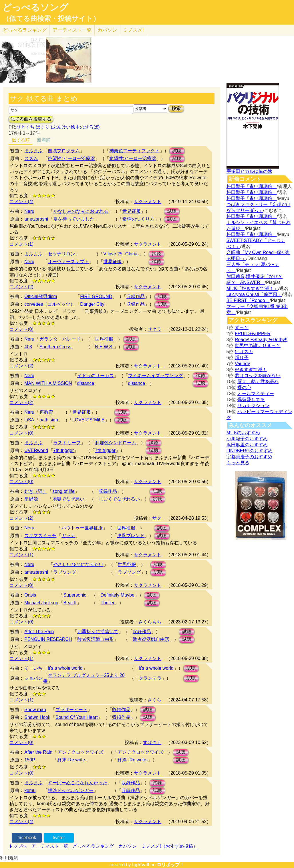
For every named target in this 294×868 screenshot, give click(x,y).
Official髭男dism (41, 296)
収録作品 (136, 296)
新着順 (44, 140)
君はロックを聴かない (258, 376)
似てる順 (21, 140)
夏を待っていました (74, 219)
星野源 (31, 499)
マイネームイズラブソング (156, 376)
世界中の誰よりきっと (258, 346)
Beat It (70, 603)
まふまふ (33, 151)
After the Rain (38, 752)
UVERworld (36, 450)
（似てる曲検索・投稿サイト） (51, 19)
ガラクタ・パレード (60, 339)
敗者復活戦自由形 (96, 639)
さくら (154, 700)
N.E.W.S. (104, 347)
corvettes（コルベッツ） (50, 304)
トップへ (18, 846)
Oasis (30, 595)
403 (28, 347)
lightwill (141, 865)
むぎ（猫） (36, 491)
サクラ (154, 329)
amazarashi (36, 219)
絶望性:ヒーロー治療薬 (71, 158)
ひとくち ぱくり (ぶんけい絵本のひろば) (58, 127)
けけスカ (244, 352)
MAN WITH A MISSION (48, 383)
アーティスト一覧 (50, 846)
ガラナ (68, 536)
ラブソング (65, 572)
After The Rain (39, 632)
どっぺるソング (35, 7)
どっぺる (25, 30)
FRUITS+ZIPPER (253, 334)
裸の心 (244, 388)
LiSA (29, 420)
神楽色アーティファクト (134, 151)
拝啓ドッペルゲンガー (71, 790)
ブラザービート (71, 710)
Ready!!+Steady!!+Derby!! (261, 340)
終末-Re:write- (72, 760)
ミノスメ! (133, 30)
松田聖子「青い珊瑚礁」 (252, 186)
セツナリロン (61, 254)
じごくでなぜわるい (119, 499)
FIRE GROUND (96, 296)
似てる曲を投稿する (31, 119)
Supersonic (75, 595)
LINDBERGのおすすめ (250, 451)
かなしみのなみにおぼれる (81, 211)
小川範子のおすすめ (247, 439)
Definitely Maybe (118, 595)
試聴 (177, 151)
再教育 (46, 412)
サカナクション (253, 406)
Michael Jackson (41, 603)
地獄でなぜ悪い (68, 499)
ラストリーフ (67, 443)
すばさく (152, 742)
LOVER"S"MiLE (89, 420)
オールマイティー (256, 394)
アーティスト (72, 30)
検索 (176, 108)
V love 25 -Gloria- (121, 254)
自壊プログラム (64, 151)
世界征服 (132, 211)
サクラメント (148, 202)
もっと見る (238, 463)
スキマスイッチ (40, 536)
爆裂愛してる (251, 400)
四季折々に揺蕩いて (98, 632)
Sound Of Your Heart (77, 717)
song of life (63, 491)
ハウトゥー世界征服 (82, 528)
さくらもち (150, 622)
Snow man (35, 710)
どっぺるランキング (93, 846)
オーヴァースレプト (68, 262)
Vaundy (242, 364)
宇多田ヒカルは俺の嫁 (249, 171)
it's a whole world (65, 668)
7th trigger (63, 450)
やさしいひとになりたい (78, 564)
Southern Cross (55, 347)
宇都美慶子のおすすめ (249, 457)
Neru (29, 211)
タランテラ (150, 678)
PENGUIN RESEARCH (48, 639)
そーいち (33, 668)
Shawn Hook (37, 717)
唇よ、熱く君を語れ (258, 382)
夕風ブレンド (131, 536)
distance (86, 383)
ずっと (242, 328)
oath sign (49, 420)
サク (157, 518)
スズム (31, 158)
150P (30, 760)
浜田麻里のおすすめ (247, 445)
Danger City (92, 304)
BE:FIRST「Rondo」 (248, 300)
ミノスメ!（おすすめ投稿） (169, 846)
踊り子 (242, 358)
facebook (27, 838)
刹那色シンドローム (116, 443)
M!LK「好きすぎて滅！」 (252, 288)
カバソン (107, 30)
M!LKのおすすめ (243, 433)
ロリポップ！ (170, 865)
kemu (30, 790)
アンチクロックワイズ (80, 752)
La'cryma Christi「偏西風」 (254, 294)
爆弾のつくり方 (138, 219)
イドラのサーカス (96, 376)
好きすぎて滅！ (251, 370)
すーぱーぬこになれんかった (78, 783)
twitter (59, 838)
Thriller (108, 603)
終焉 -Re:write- (133, 760)
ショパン (33, 678)
